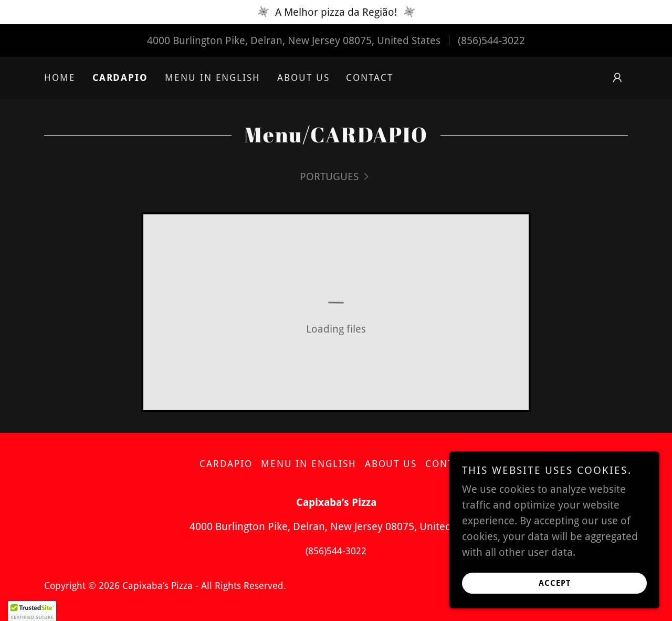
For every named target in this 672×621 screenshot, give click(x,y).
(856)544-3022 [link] (491, 40)
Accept (555, 583)
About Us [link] (303, 77)
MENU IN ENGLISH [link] (213, 77)
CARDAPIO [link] (120, 77)
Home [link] (60, 77)
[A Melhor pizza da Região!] (336, 12)
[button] (617, 78)
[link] (336, 177)
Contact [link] (369, 77)
